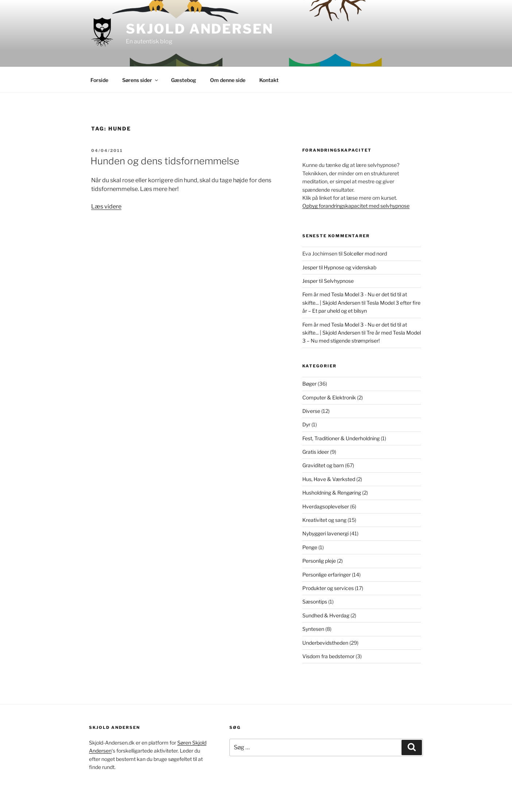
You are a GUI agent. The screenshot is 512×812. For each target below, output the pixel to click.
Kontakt (269, 80)
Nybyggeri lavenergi (325, 533)
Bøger (309, 384)
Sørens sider (141, 80)
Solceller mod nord (365, 253)
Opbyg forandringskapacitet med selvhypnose (356, 206)
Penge (310, 547)
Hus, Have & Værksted (329, 479)
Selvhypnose (339, 281)
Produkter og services (328, 588)
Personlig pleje (319, 561)
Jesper (310, 267)
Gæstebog (184, 80)
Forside (99, 80)
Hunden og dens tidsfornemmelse (165, 161)
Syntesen (313, 629)
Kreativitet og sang (324, 520)
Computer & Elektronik (329, 397)
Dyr (306, 424)
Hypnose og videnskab (350, 267)
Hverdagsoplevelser (326, 506)
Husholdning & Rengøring (332, 493)
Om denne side (228, 80)
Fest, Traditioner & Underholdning (341, 438)
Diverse (311, 411)
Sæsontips (315, 602)
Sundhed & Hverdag (326, 615)
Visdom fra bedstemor (328, 656)
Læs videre (106, 206)
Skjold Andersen (199, 29)
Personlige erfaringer (327, 575)
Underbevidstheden (325, 643)
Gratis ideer (316, 452)
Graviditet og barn (323, 465)
